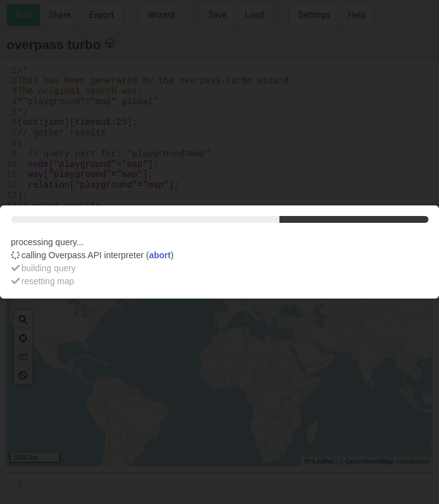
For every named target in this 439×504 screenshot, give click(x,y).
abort (160, 255)
